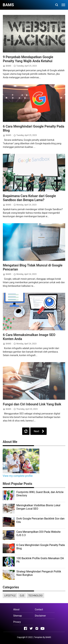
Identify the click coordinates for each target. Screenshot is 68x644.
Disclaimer (40, 616)
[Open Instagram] (37, 628)
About (16, 609)
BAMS (8, 66)
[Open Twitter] (31, 628)
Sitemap (18, 616)
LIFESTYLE (10, 596)
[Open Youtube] (42, 628)
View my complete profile (18, 476)
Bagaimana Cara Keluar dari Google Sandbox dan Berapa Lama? (29, 198)
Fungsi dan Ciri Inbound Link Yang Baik (32, 404)
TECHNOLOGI (35, 596)
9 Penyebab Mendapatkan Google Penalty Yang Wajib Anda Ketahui (28, 59)
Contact (39, 609)
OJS (22, 596)
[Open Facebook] (25, 628)
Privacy (17, 622)
